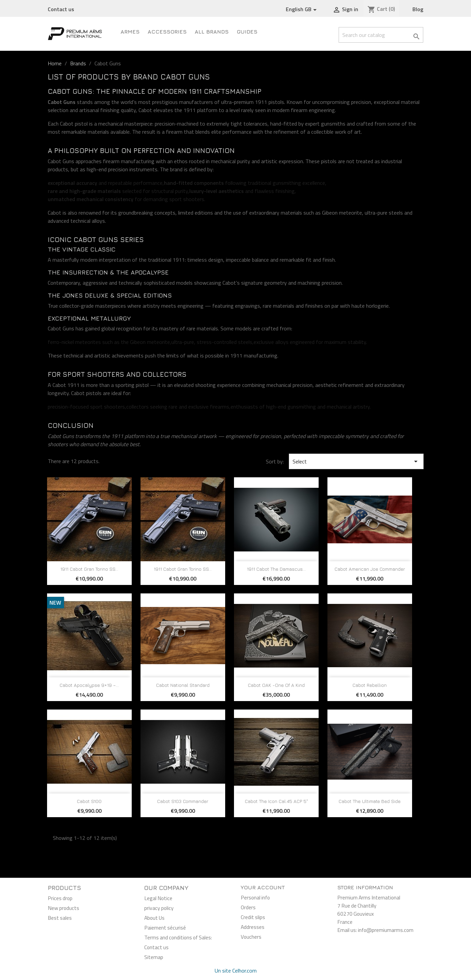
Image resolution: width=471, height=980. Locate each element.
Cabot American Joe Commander (370, 569)
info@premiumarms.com (386, 930)
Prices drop (60, 898)
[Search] (381, 35)
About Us (154, 918)
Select (356, 461)
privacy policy (159, 908)
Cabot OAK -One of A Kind (276, 685)
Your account (263, 887)
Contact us (61, 9)
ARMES (130, 31)
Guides (247, 31)
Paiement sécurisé (165, 928)
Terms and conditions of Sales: (178, 937)
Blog (418, 9)
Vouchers (251, 937)
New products (63, 908)
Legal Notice (158, 898)
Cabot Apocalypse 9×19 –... (89, 685)
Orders (248, 907)
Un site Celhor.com (236, 971)
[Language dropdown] (302, 9)
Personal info (255, 897)
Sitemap (154, 957)
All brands (212, 31)
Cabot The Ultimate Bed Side (370, 801)
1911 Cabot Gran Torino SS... (89, 569)
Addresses (253, 927)
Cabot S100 (89, 801)
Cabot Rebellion (370, 685)
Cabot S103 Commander (183, 801)
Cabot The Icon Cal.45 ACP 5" (276, 801)
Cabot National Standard (183, 685)
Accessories (167, 31)
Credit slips (253, 917)
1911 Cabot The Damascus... (276, 569)
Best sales (60, 918)
